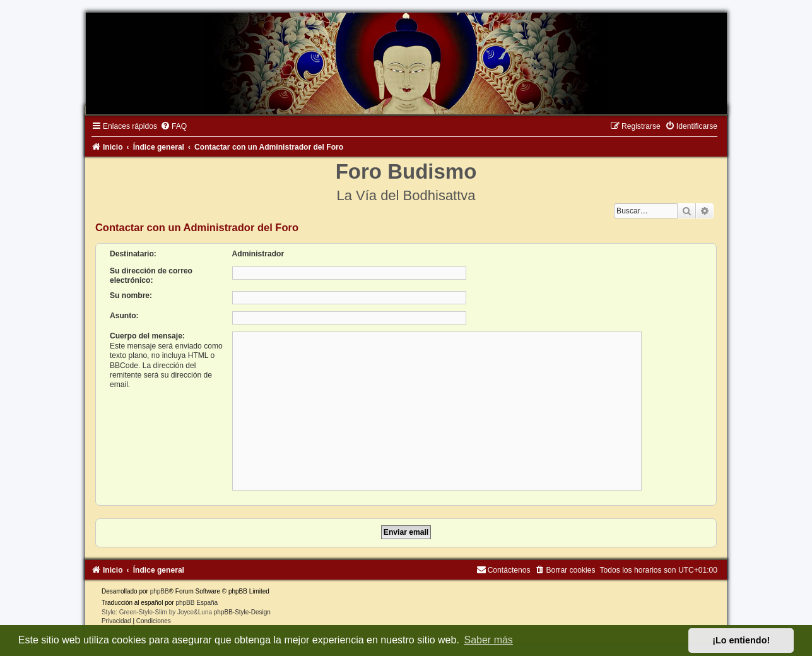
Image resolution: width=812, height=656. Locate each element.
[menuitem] (174, 126)
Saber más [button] (489, 640)
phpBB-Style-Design (242, 612)
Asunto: (124, 316)
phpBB (160, 591)
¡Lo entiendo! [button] (741, 640)
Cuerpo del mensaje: (147, 336)
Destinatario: (133, 254)
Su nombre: (131, 295)
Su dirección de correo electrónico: (151, 276)
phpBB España (197, 603)
